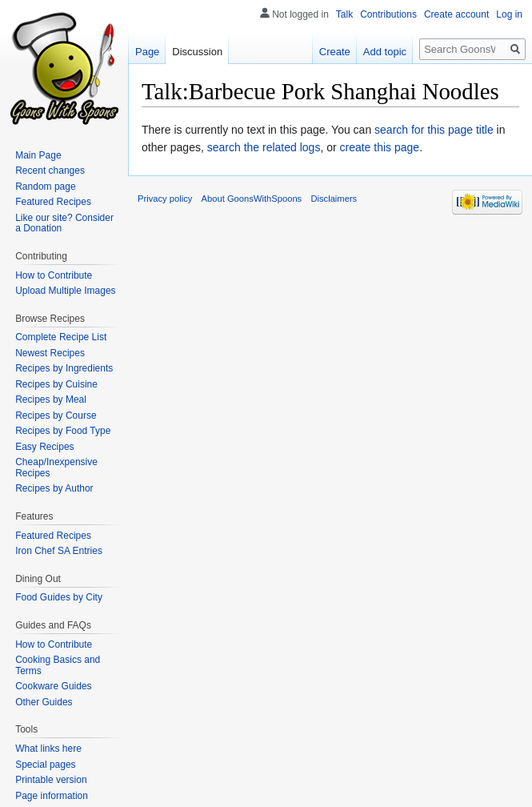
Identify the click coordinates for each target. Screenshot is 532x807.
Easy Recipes (44, 447)
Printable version (51, 780)
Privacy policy (165, 199)
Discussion (197, 52)
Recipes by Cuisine (56, 384)
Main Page (38, 155)
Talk (344, 14)
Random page (45, 187)
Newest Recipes (50, 353)
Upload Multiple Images (65, 291)
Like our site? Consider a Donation (64, 223)
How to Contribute (54, 275)
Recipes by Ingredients (64, 368)
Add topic (385, 52)
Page (147, 52)
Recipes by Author (54, 488)
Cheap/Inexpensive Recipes (56, 468)
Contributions (388, 14)
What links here (48, 749)
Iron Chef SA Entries (59, 551)
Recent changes (50, 171)
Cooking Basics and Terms (58, 665)
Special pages (45, 765)
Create (335, 52)
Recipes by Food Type (63, 431)
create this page (380, 147)
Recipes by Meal (51, 399)
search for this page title (434, 130)
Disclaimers (334, 199)
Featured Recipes (53, 202)
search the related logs (264, 147)
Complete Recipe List (61, 337)
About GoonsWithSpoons (252, 199)
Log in (509, 14)
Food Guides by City (59, 597)
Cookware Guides (53, 686)
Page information (52, 796)
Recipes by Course (56, 416)
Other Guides (44, 702)
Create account (456, 14)
